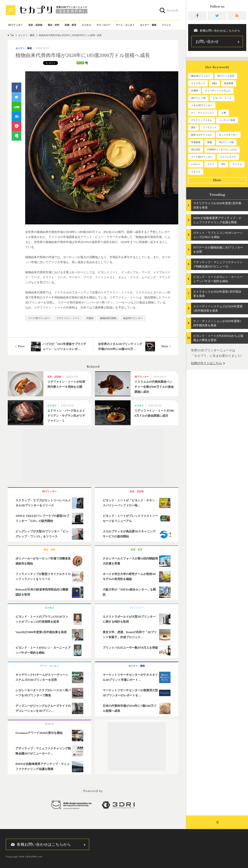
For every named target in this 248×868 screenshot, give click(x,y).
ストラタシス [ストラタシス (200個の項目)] (198, 83)
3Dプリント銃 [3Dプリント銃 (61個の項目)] (226, 142)
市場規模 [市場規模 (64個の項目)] (196, 142)
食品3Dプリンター (133, 318)
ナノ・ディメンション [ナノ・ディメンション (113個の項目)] (203, 113)
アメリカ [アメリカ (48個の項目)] (237, 164)
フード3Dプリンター (39, 318)
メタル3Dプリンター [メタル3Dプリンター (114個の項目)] (202, 105)
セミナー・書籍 (148, 25)
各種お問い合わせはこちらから (40, 844)
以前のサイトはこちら (207, 363)
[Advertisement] (93, 456)
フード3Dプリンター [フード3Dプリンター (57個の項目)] (202, 157)
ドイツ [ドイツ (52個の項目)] (211, 164)
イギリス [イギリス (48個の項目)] (196, 172)
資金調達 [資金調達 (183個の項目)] (229, 83)
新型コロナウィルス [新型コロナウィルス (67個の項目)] (201, 135)
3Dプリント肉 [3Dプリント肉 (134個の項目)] (198, 98)
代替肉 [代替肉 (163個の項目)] (195, 91)
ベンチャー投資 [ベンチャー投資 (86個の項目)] (227, 120)
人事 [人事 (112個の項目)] (224, 113)
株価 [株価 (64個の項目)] (210, 142)
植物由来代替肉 (108, 318)
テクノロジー (103, 25)
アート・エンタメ (125, 25)
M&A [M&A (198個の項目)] (214, 83)
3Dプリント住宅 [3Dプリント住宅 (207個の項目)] (226, 76)
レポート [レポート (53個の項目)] (196, 164)
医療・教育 (71, 25)
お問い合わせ (207, 41)
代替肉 (90, 318)
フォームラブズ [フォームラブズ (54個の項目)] (228, 157)
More (217, 180)
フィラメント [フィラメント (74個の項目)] (210, 128)
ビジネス (86, 25)
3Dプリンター (15, 25)
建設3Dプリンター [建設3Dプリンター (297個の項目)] (201, 76)
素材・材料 (53, 25)
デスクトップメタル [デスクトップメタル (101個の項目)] (201, 120)
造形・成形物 (35, 25)
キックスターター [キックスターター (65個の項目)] (228, 135)
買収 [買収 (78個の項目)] (193, 128)
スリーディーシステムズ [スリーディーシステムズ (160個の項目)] (218, 91)
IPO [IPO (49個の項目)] (223, 164)
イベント (166, 25)
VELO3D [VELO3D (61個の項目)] (196, 150)
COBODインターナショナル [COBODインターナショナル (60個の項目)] (222, 150)
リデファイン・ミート (68, 318)
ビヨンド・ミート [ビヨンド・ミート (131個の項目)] (222, 98)
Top (12, 35)
